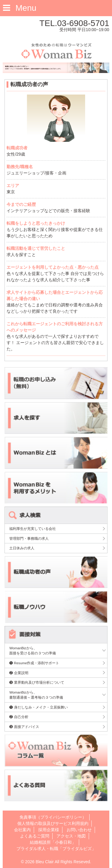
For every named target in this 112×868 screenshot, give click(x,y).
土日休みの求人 (22, 548)
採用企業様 (49, 830)
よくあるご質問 (35, 836)
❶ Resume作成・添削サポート (34, 663)
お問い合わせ (79, 830)
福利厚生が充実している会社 (33, 529)
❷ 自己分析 (19, 717)
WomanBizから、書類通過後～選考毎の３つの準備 (36, 695)
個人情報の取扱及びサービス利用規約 (53, 823)
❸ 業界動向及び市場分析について (37, 682)
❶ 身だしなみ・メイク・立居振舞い (38, 707)
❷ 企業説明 (19, 673)
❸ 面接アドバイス (24, 727)
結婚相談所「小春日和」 (53, 842)
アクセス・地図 (71, 836)
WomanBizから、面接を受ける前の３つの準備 (33, 651)
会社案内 (22, 830)
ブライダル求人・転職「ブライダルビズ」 (56, 849)
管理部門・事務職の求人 (29, 538)
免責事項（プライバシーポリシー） (53, 817)
